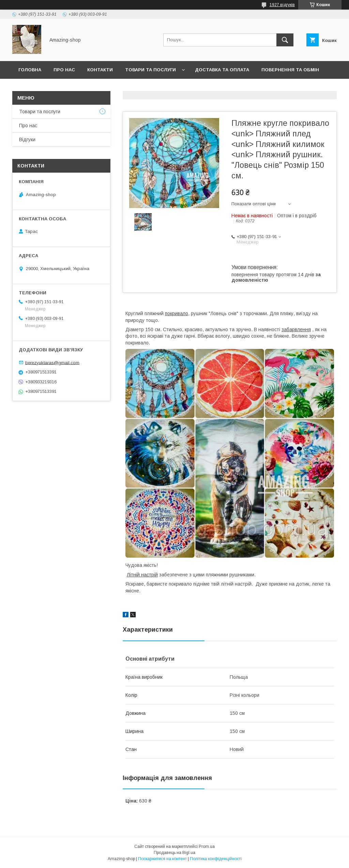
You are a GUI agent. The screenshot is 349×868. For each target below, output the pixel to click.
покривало (177, 313)
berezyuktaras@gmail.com (52, 362)
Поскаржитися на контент (162, 859)
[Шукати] (285, 40)
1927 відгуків (282, 5)
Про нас (64, 70)
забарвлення (296, 329)
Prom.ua (207, 847)
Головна (30, 70)
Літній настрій (142, 575)
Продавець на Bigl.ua (174, 853)
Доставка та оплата (222, 70)
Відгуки (27, 139)
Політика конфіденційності (216, 859)
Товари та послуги (150, 70)
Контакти (100, 70)
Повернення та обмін (290, 70)
